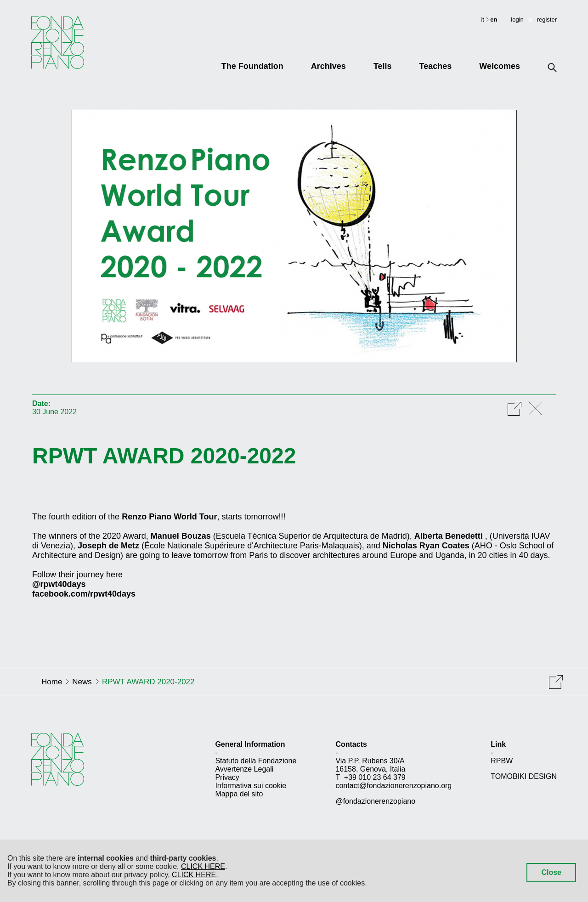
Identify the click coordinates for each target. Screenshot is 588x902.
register (547, 20)
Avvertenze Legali (244, 769)
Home (52, 682)
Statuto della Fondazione (256, 761)
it (483, 20)
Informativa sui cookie (251, 786)
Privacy (227, 777)
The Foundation (252, 66)
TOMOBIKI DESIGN (524, 776)
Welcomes (500, 66)
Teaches (436, 66)
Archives (328, 66)
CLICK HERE (203, 866)
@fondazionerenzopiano (375, 801)
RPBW (502, 761)
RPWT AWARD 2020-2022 (164, 456)
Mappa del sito (239, 794)
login (517, 20)
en (494, 20)
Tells (383, 66)
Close (551, 872)
